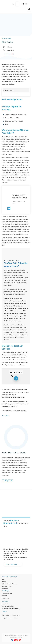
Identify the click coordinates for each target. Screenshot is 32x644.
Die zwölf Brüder (14, 74)
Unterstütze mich (7, 586)
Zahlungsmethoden (7, 593)
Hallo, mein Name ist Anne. (10, 584)
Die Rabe (7, 42)
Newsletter (5, 588)
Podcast (4, 582)
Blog (3, 579)
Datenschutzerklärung (8, 606)
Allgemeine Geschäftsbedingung (11, 608)
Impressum (5, 604)
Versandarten (6, 598)
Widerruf (4, 596)
